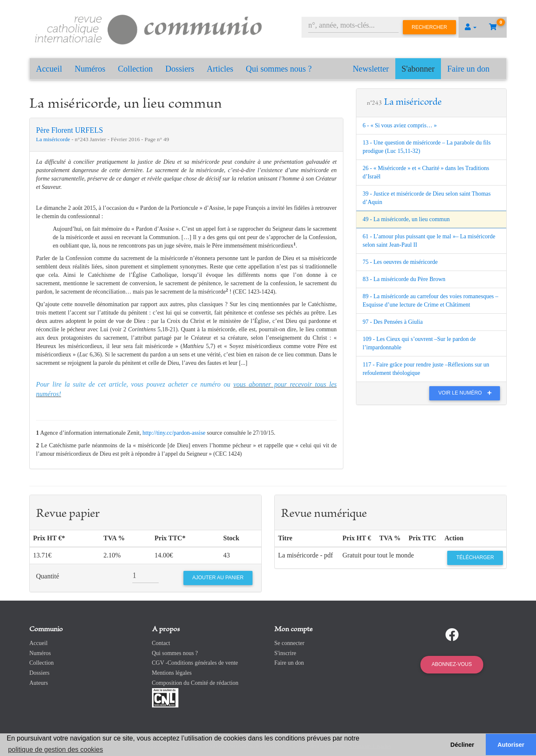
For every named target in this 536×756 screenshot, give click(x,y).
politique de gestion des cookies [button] (55, 750)
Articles (220, 69)
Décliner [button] (463, 745)
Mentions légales (172, 673)
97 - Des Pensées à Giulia (393, 322)
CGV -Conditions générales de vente (195, 663)
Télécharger (475, 557)
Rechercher (429, 27)
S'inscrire (285, 653)
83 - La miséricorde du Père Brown (404, 279)
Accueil (49, 69)
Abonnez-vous (452, 664)
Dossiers (180, 69)
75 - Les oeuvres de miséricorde (400, 262)
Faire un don (468, 69)
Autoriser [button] (511, 745)
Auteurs (39, 683)
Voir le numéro (467, 393)
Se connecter (289, 643)
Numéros (90, 69)
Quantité (48, 576)
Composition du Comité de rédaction (195, 683)
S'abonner (418, 69)
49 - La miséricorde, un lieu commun (406, 219)
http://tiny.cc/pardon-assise (174, 433)
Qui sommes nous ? (279, 69)
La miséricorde (54, 139)
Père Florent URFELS (70, 130)
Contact (161, 643)
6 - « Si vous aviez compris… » (400, 125)
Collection (135, 69)
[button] (471, 27)
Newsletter (371, 69)
